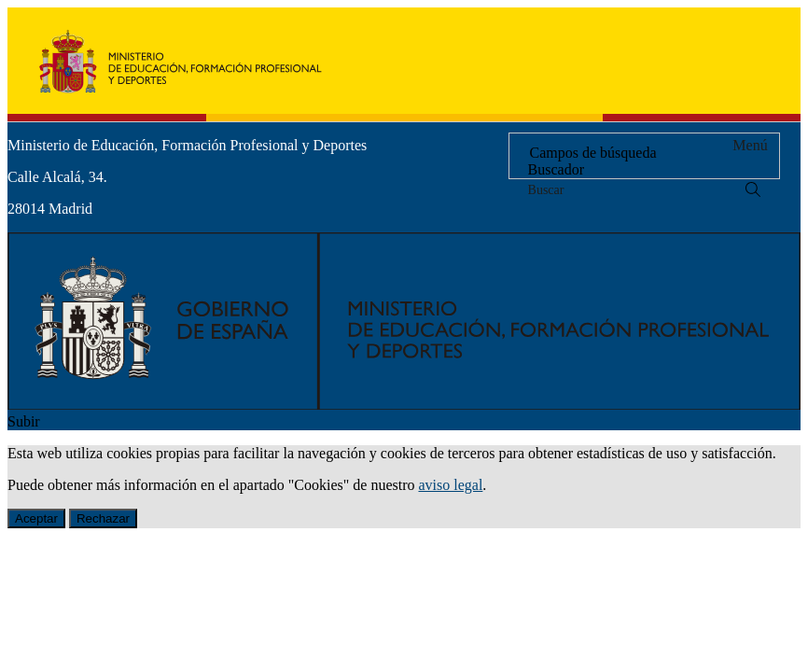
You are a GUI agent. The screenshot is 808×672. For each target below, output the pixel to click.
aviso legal (450, 485)
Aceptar (36, 518)
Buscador (556, 169)
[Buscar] (753, 189)
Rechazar (103, 518)
